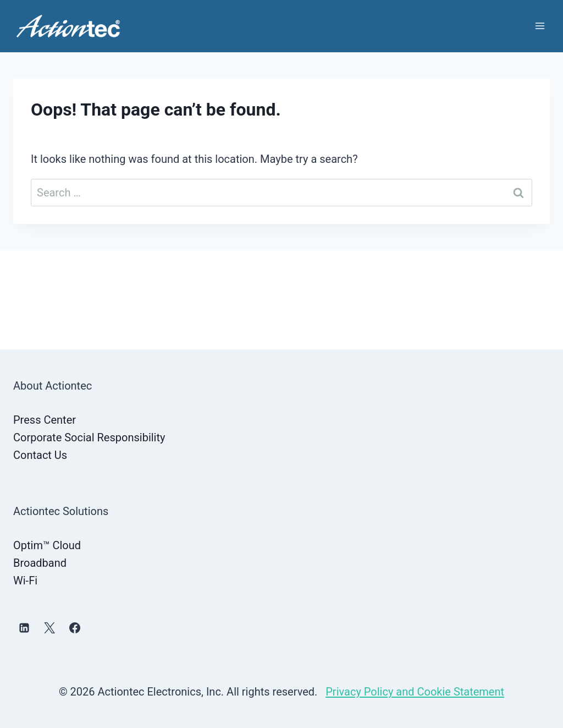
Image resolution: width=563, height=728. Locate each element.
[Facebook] (75, 628)
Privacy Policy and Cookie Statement (415, 692)
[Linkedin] (24, 628)
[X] (49, 628)
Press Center (45, 420)
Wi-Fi (25, 581)
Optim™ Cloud (47, 545)
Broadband (40, 563)
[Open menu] (540, 26)
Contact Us (40, 455)
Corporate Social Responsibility (89, 437)
